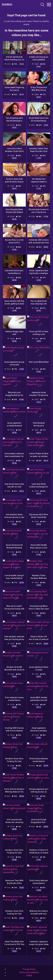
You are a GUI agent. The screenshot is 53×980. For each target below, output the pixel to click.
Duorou (7, 5)
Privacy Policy (29, 969)
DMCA (29, 976)
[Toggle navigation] (49, 5)
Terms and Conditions (29, 972)
